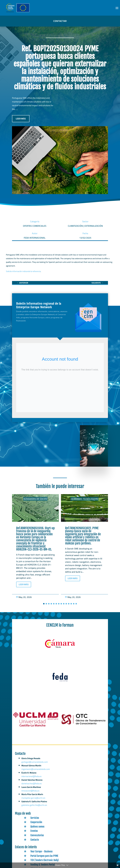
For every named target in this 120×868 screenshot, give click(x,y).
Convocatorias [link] (37, 835)
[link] (23, 283)
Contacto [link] (35, 840)
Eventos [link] (34, 831)
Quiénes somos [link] (37, 827)
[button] (117, 8)
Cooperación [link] (36, 822)
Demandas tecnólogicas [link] (84, 499)
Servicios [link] (35, 818)
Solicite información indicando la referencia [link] (23, 271)
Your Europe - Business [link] (41, 851)
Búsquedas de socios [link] (35, 499)
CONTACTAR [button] (60, 21)
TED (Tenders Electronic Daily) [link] (45, 860)
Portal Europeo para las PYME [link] (44, 856)
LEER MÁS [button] (21, 119)
